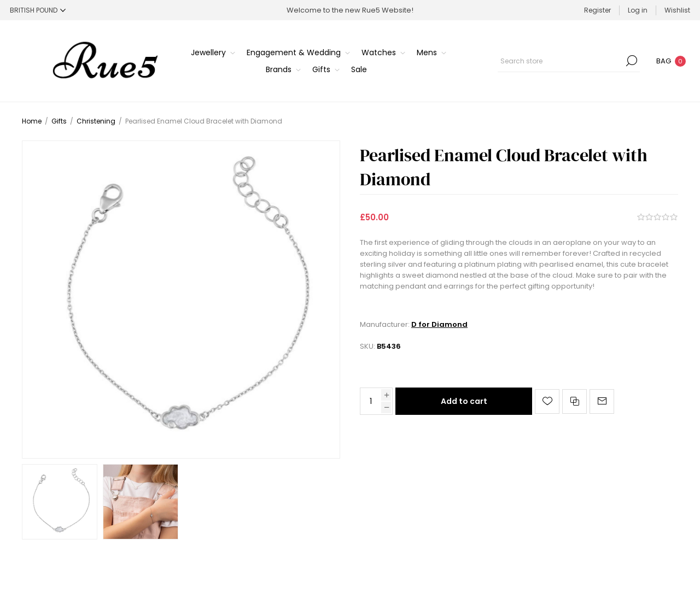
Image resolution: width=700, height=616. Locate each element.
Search (632, 61)
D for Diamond (439, 324)
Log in (638, 10)
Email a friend (602, 401)
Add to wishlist (547, 401)
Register (597, 10)
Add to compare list (574, 401)
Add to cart (464, 401)
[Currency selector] (38, 10)
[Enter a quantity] (371, 401)
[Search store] (569, 61)
